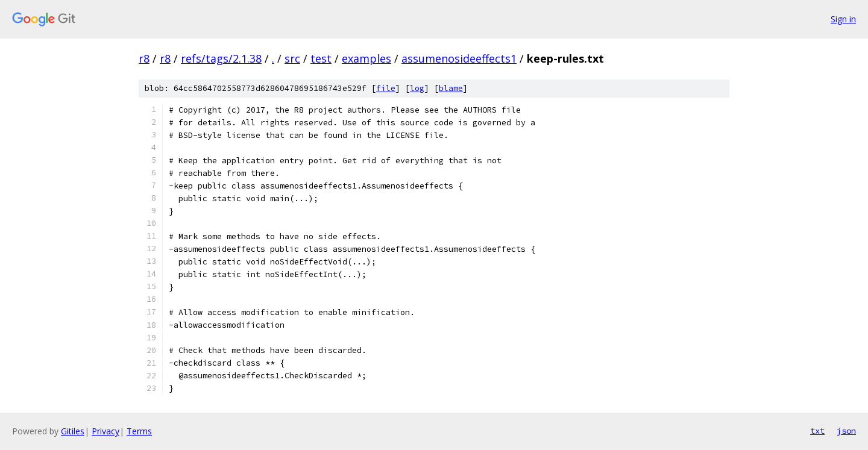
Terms (139, 431)
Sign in (843, 19)
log (417, 88)
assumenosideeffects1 (459, 58)
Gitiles (73, 431)
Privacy (105, 431)
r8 (144, 58)
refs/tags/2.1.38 (221, 58)
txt (817, 431)
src (292, 58)
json (846, 431)
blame (451, 88)
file (386, 88)
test (321, 58)
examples (366, 58)
